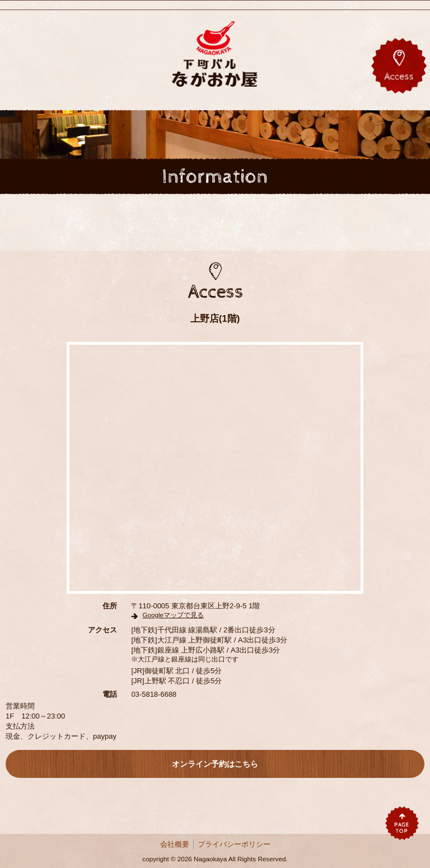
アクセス (399, 66)
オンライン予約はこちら (215, 764)
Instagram (416, 25)
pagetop (402, 823)
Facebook (367, 25)
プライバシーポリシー (234, 844)
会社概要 (175, 844)
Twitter (392, 25)
